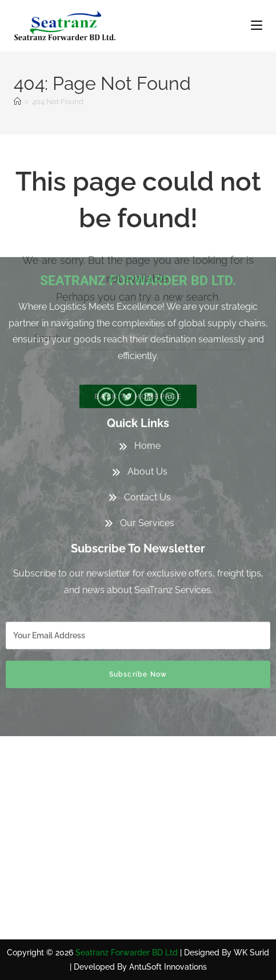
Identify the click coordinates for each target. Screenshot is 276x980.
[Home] (17, 102)
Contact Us (147, 392)
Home (147, 340)
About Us (147, 366)
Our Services (147, 418)
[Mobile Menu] (257, 25)
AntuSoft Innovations (168, 967)
